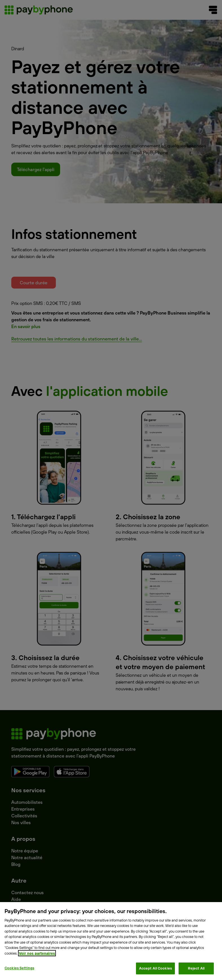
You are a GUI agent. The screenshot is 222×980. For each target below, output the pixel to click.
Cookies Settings (19, 968)
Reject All (196, 968)
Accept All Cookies (155, 968)
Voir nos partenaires (37, 953)
